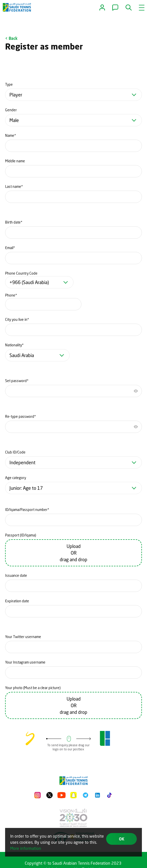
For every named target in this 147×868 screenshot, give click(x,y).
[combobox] (73, 95)
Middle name (15, 161)
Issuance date (16, 575)
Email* (10, 248)
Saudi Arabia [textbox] (22, 355)
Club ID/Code (15, 452)
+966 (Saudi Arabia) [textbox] (29, 282)
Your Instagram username (25, 662)
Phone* (11, 295)
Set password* (17, 381)
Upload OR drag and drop (73, 553)
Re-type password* (21, 416)
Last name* (14, 186)
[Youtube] (62, 794)
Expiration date (17, 601)
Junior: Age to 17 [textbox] (26, 488)
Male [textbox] (14, 120)
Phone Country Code (21, 273)
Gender (11, 110)
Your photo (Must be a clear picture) (33, 688)
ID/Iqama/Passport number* (27, 510)
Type (9, 84)
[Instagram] (38, 794)
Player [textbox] (16, 95)
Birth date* (14, 222)
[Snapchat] (73, 794)
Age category (16, 478)
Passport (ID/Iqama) (21, 535)
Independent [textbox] (22, 462)
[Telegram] (85, 794)
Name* (11, 135)
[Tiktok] (109, 794)
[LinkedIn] (97, 794)
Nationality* (14, 345)
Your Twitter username (23, 637)
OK (122, 839)
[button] (129, 8)
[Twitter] (50, 794)
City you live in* (17, 319)
